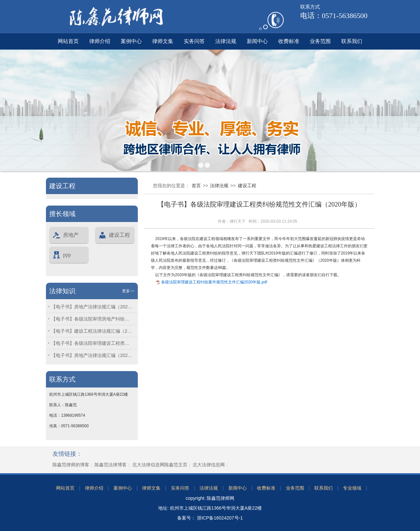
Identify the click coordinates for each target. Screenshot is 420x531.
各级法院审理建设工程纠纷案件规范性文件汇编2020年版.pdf (214, 282)
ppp (62, 255)
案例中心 (131, 41)
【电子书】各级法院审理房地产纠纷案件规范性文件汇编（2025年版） (92, 319)
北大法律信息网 (209, 465)
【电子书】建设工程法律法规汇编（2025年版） (92, 331)
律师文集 (163, 41)
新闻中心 (257, 41)
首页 (196, 186)
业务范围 (320, 41)
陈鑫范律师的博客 (71, 465)
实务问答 (194, 41)
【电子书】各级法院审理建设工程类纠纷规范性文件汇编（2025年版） (92, 343)
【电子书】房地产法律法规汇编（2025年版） (92, 307)
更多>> (128, 291)
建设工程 (114, 235)
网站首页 (68, 41)
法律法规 (226, 41)
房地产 (66, 235)
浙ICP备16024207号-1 (219, 518)
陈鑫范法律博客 (111, 465)
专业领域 (352, 488)
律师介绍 (100, 41)
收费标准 (289, 41)
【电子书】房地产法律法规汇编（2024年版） (92, 355)
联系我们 (352, 41)
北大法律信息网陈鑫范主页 (160, 465)
